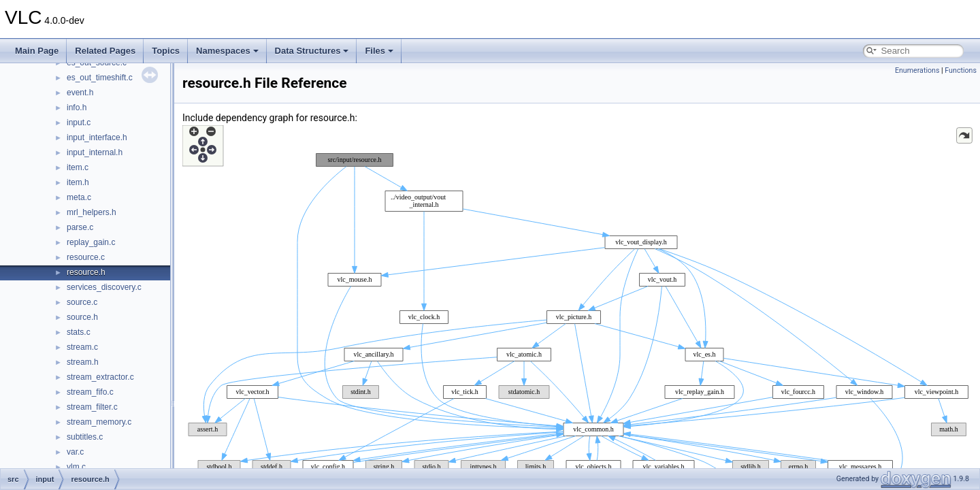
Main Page (37, 51)
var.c (75, 452)
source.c (82, 302)
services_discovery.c (104, 287)
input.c (79, 122)
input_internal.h (95, 152)
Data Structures (312, 51)
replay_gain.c (91, 242)
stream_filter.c (92, 407)
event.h (80, 93)
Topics (166, 51)
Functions (961, 70)
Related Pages (105, 51)
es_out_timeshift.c (100, 78)
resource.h (86, 272)
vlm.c (76, 467)
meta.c (79, 197)
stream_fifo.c (90, 392)
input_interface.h (97, 137)
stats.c (79, 332)
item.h (78, 182)
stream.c (82, 347)
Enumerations (917, 70)
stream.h (83, 362)
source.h (82, 317)
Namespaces (227, 51)
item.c (78, 167)
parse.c (80, 227)
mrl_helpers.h (92, 212)
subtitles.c (85, 437)
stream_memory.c (99, 422)
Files (379, 51)
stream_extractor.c (100, 377)
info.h (77, 108)
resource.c (86, 257)
